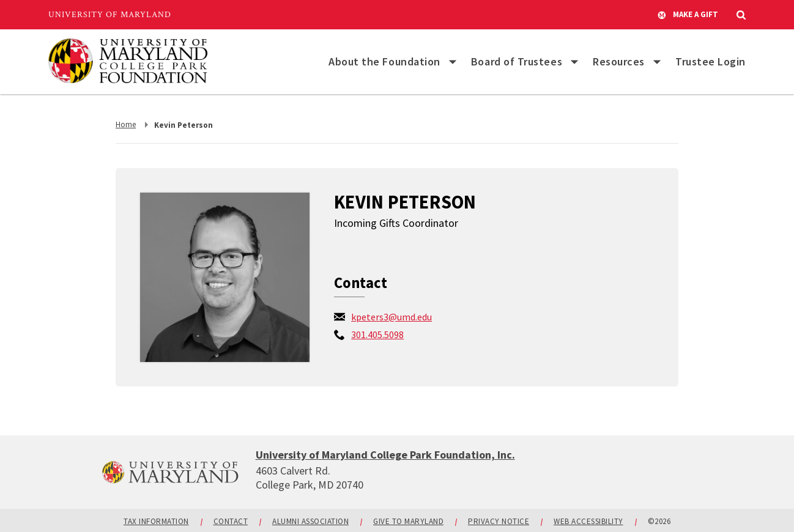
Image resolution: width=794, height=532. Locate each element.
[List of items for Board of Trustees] (574, 62)
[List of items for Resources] (657, 62)
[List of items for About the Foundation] (453, 62)
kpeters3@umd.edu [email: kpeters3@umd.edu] (391, 317)
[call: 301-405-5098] (377, 334)
